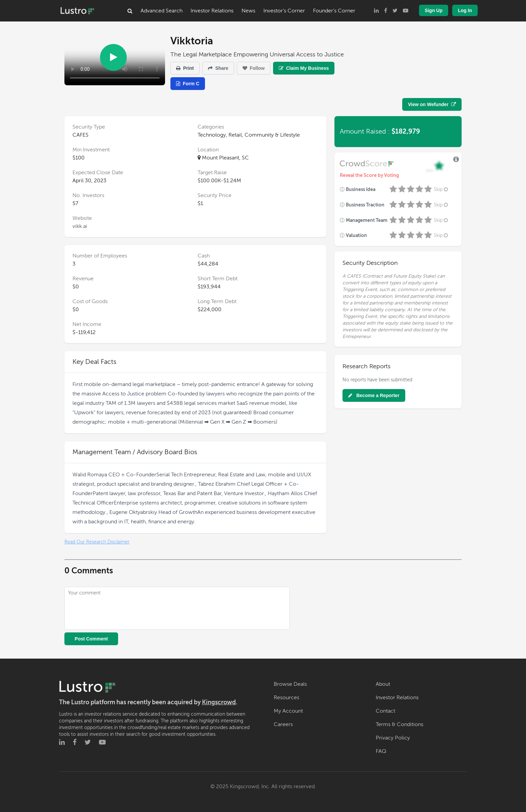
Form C (188, 84)
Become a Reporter (374, 395)
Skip (441, 189)
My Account (288, 711)
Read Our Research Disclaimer (97, 542)
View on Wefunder (432, 104)
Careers (283, 724)
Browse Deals (290, 684)
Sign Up (434, 10)
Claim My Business (304, 68)
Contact (385, 711)
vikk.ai (80, 226)
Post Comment (91, 639)
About (383, 684)
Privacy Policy (393, 738)
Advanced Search (162, 11)
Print (185, 68)
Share (218, 68)
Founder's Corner (334, 11)
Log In (465, 10)
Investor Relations (212, 11)
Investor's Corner (284, 11)
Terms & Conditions (400, 724)
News (248, 11)
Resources (286, 698)
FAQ (381, 751)
